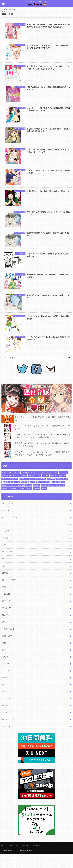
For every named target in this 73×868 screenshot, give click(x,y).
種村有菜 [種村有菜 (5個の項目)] (29, 499)
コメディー (7, 524)
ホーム (4, 859)
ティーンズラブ (9, 712)
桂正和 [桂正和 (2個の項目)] (65, 493)
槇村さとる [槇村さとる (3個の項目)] (22, 496)
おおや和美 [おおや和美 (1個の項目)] (25, 486)
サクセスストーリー (11, 538)
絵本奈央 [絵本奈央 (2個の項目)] (37, 499)
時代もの (6, 608)
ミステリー (7, 545)
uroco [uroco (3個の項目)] (10, 486)
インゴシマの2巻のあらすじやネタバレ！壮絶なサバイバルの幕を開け (36, 442)
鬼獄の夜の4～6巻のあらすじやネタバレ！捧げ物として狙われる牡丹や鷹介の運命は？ (36, 460)
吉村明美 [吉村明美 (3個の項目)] (24, 489)
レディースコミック (11, 733)
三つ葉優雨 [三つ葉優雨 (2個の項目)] (63, 486)
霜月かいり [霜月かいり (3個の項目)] (22, 503)
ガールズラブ (8, 726)
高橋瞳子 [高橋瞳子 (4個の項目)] (37, 503)
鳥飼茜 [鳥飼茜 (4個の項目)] (44, 503)
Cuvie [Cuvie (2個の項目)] (4, 486)
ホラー (5, 559)
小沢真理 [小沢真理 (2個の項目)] (45, 489)
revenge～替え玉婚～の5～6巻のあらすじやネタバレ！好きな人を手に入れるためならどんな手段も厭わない (36, 451)
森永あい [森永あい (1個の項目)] (13, 496)
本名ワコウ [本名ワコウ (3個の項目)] (51, 493)
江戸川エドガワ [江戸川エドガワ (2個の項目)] (42, 496)
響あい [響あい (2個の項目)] (29, 503)
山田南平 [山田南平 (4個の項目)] (5, 493)
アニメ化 (6, 684)
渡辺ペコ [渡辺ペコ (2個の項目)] (61, 496)
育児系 (5, 587)
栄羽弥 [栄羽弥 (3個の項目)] (59, 493)
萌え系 (5, 671)
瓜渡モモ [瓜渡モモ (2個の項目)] (13, 499)
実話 (4, 664)
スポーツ (6, 615)
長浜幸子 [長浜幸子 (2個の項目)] (13, 503)
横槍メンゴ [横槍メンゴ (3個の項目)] (31, 496)
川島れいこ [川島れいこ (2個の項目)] (14, 493)
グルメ (5, 636)
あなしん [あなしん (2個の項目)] (17, 486)
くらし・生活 (8, 643)
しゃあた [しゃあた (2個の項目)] (34, 486)
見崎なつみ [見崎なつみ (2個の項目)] (61, 499)
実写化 (5, 691)
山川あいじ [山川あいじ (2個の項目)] (62, 489)
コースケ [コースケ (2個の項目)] (42, 486)
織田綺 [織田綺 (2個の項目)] (44, 499)
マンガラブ (15, 864)
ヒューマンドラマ (10, 531)
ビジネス (6, 629)
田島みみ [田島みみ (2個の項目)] (21, 499)
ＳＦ (4, 580)
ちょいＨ (6, 677)
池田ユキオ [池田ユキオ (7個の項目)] (53, 496)
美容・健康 (7, 650)
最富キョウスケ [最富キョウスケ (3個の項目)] (40, 493)
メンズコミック (9, 740)
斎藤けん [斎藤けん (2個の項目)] (30, 493)
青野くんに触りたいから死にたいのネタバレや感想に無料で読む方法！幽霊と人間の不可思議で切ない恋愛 (36, 469)
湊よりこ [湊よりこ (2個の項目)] (5, 499)
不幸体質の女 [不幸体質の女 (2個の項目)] (7, 489)
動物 (4, 657)
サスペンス (7, 552)
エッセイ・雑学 (9, 594)
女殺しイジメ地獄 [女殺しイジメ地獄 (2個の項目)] (35, 489)
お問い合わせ (37, 859)
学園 (4, 601)
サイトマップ (27, 859)
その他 (5, 698)
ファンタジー (8, 566)
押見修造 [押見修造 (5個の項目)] (22, 493)
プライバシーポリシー (15, 859)
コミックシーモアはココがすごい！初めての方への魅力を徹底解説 (36, 433)
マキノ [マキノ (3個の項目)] (55, 486)
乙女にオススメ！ (10, 705)
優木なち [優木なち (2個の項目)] (16, 489)
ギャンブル (7, 622)
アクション (7, 573)
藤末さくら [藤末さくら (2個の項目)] (52, 499)
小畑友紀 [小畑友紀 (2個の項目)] (53, 489)
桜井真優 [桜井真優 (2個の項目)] (5, 496)
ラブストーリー (9, 517)
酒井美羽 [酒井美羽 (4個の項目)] (5, 503)
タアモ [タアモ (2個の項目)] (49, 486)
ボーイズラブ (8, 719)
